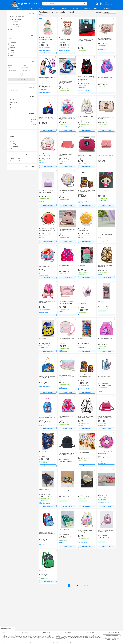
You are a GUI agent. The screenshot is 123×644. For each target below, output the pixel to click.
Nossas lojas (25, 633)
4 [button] (77, 585)
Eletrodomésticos (52, 8)
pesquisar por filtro (10, 38)
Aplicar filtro (22, 79)
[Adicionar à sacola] (48, 53)
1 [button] (69, 585)
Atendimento (108, 8)
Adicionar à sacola (48, 53)
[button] (85, 4)
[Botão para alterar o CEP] (34, 4)
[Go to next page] (87, 585)
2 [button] (72, 585)
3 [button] (75, 585)
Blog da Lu (5, 633)
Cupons (31, 8)
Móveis (87, 8)
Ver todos (10, 29)
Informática (77, 8)
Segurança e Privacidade (114, 633)
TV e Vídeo (65, 8)
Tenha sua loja (47, 633)
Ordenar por (99, 12)
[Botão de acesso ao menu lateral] (17, 8)
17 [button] (84, 585)
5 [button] (80, 585)
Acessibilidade (90, 633)
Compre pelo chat (112, 636)
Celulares (40, 8)
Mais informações (7, 629)
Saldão (95, 8)
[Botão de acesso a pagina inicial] (19, 4)
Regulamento (68, 633)
